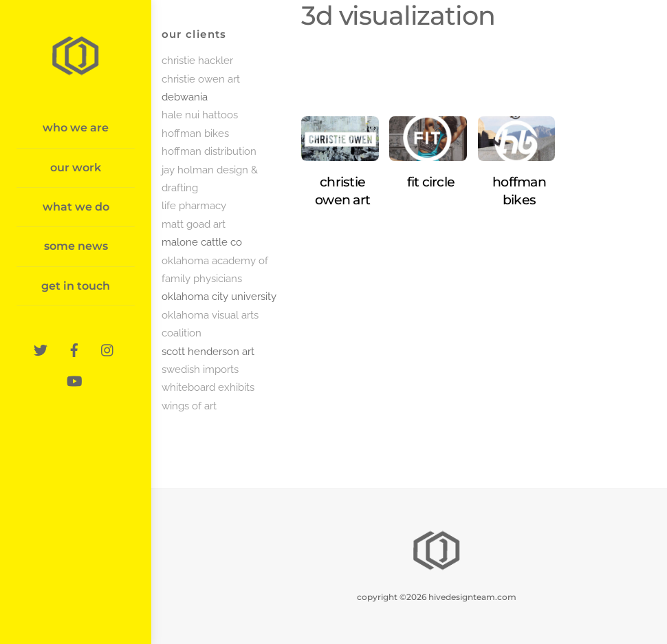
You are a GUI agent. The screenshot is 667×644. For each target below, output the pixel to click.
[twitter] (41, 348)
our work (76, 168)
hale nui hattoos (200, 115)
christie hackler (197, 61)
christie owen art (201, 79)
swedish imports (200, 369)
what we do (76, 207)
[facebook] (74, 348)
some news (76, 246)
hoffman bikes (195, 133)
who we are (76, 128)
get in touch (76, 286)
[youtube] (74, 379)
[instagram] (108, 348)
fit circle (431, 182)
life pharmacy (194, 206)
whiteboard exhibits (208, 387)
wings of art (189, 406)
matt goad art (194, 224)
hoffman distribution (209, 151)
